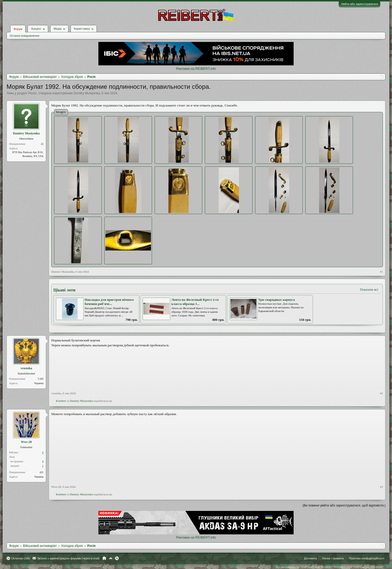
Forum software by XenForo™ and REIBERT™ (330, 567)
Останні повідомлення (24, 36)
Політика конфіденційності (367, 558)
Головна (104, 558)
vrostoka (26, 368)
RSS (117, 558)
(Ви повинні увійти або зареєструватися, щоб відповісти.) (344, 505)
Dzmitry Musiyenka (87, 93)
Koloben (61, 401)
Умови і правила (333, 558)
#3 (381, 487)
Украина (39, 383)
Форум (18, 29)
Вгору (111, 558)
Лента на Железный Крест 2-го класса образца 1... (195, 302)
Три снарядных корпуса (277, 300)
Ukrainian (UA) (21, 558)
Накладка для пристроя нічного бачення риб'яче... (109, 302)
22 (42, 144)
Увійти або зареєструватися (359, 4)
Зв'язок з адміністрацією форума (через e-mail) (68, 558)
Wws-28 (26, 442)
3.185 (41, 379)
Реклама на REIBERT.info (196, 69)
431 (42, 472)
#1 (381, 272)
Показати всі (369, 289)
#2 (381, 393)
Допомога (310, 558)
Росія (32, 93)
